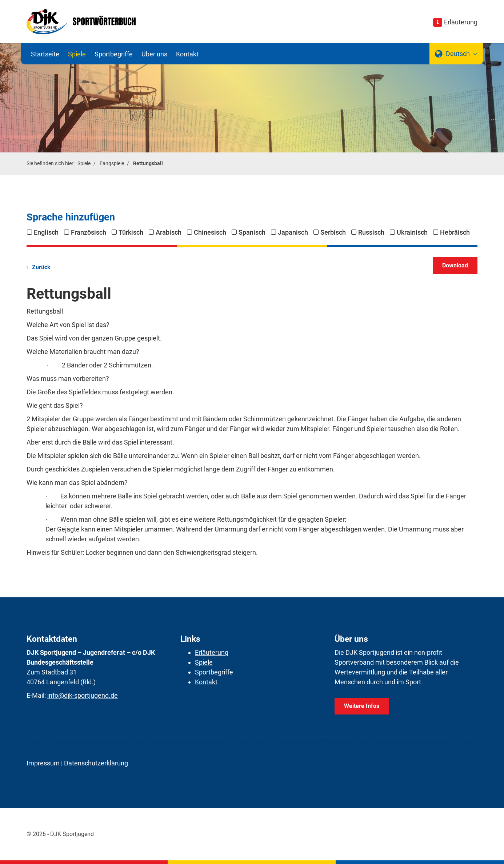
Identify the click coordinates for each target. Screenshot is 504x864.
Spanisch (252, 232)
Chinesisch (210, 232)
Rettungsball (148, 164)
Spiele (77, 54)
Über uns (154, 54)
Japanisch (293, 232)
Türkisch (131, 232)
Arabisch (169, 232)
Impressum (43, 763)
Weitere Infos (362, 706)
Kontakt (187, 54)
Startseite (45, 54)
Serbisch (333, 232)
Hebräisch (455, 232)
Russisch (371, 232)
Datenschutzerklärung (96, 763)
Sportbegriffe (114, 54)
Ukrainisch (412, 232)
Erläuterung (461, 22)
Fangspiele (112, 164)
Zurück (41, 267)
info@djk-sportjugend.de (83, 695)
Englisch (46, 232)
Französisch (89, 232)
